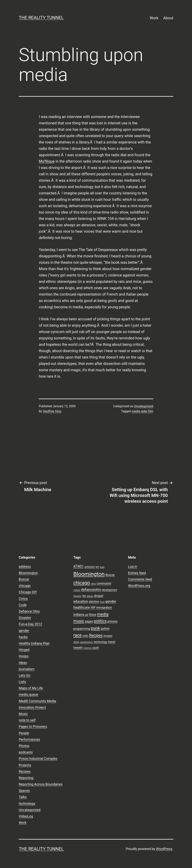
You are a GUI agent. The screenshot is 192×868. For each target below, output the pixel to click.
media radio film (142, 411)
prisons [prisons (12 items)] (112, 621)
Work (154, 18)
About (168, 18)
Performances (29, 739)
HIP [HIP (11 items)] (93, 608)
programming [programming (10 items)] (82, 629)
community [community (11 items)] (104, 583)
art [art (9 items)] (97, 567)
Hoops (24, 656)
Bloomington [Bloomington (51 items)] (89, 574)
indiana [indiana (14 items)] (79, 615)
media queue (28, 694)
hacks (23, 637)
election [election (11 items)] (94, 602)
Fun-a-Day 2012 (30, 624)
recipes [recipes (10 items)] (108, 636)
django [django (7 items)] (90, 596)
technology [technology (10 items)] (100, 642)
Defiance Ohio (29, 611)
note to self (27, 720)
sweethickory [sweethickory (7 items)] (86, 642)
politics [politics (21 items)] (100, 621)
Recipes (25, 771)
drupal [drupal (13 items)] (99, 596)
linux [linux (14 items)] (93, 615)
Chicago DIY (28, 592)
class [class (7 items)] (93, 584)
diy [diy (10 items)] (84, 596)
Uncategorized (144, 406)
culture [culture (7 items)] (77, 590)
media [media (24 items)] (103, 614)
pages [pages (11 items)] (89, 621)
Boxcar (24, 579)
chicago (25, 586)
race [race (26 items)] (77, 635)
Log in (133, 567)
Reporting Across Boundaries (41, 784)
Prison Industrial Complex (38, 759)
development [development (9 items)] (109, 590)
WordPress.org (139, 586)
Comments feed (140, 579)
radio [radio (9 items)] (85, 636)
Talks (23, 797)
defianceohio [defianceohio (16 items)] (91, 590)
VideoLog (26, 816)
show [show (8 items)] (76, 642)
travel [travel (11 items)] (112, 642)
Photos (24, 746)
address (25, 567)
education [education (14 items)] (81, 601)
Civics (23, 599)
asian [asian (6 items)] (102, 567)
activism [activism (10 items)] (90, 567)
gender (24, 631)
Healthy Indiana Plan (34, 643)
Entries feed (137, 573)
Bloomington (28, 573)
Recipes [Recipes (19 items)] (96, 635)
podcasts (26, 752)
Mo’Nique (47, 161)
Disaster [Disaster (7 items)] (77, 596)
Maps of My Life (31, 688)
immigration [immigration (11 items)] (104, 608)
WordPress (164, 849)
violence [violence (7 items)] (87, 648)
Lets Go (24, 675)
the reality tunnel (41, 18)
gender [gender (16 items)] (111, 601)
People (24, 733)
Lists (22, 682)
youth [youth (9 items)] (96, 648)
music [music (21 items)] (79, 621)
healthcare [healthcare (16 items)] (82, 607)
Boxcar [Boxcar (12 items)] (110, 575)
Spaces (24, 791)
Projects (25, 765)
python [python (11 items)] (105, 629)
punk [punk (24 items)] (95, 628)
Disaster (25, 618)
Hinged (24, 650)
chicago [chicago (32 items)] (82, 583)
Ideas (23, 663)
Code (23, 605)
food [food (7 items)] (102, 602)
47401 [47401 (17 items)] (78, 567)
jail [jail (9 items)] (87, 615)
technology (27, 803)
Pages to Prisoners (33, 726)
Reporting (26, 778)
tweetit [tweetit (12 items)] (78, 648)
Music (23, 714)
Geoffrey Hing (52, 411)
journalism (27, 669)
